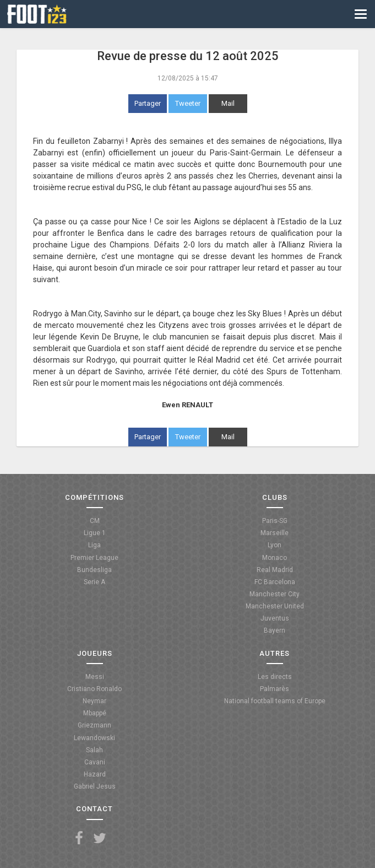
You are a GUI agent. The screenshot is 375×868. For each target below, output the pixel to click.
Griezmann (94, 725)
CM (95, 521)
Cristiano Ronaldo (94, 689)
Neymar (94, 701)
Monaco (275, 558)
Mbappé (95, 713)
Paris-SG (275, 521)
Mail (228, 103)
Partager (148, 103)
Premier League (94, 558)
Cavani (95, 762)
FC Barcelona (275, 582)
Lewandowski (94, 738)
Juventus (275, 618)
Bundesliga (94, 570)
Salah (94, 750)
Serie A (94, 582)
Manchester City (275, 594)
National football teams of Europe (275, 701)
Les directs (275, 677)
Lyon (275, 545)
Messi (95, 677)
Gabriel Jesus (95, 786)
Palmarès (275, 689)
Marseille (275, 533)
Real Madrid (275, 570)
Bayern (275, 630)
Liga (94, 545)
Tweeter (188, 103)
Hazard (95, 774)
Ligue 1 (95, 533)
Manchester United (275, 606)
